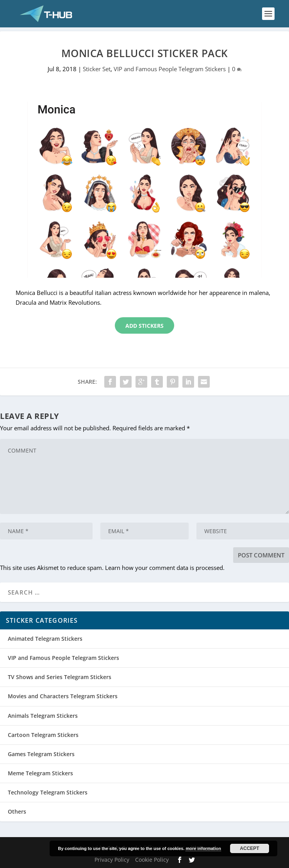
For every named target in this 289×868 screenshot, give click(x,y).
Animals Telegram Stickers (43, 716)
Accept (249, 848)
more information (203, 848)
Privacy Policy (112, 860)
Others (17, 811)
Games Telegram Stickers (41, 754)
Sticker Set (97, 69)
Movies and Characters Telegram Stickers (63, 696)
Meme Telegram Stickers (40, 773)
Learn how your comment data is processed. (165, 568)
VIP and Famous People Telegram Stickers (170, 69)
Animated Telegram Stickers (45, 639)
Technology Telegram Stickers (48, 792)
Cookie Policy (152, 860)
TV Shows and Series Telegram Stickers (60, 677)
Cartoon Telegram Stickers (43, 735)
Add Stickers (144, 326)
